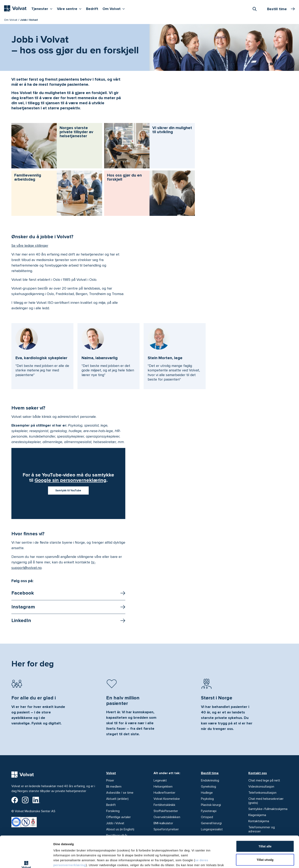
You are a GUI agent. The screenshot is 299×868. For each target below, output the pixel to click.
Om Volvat (115, 8)
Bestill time (210, 773)
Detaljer (216, 860)
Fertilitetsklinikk (164, 805)
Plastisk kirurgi (211, 805)
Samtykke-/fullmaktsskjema (268, 809)
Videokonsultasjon (261, 787)
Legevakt (160, 780)
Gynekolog (208, 787)
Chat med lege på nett (264, 780)
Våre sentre (70, 8)
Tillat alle (265, 820)
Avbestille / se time (120, 793)
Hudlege (207, 793)
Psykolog (207, 799)
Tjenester (43, 8)
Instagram (23, 607)
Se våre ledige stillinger (30, 246)
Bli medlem (114, 787)
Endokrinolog (210, 780)
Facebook (23, 593)
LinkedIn (21, 621)
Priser (110, 780)
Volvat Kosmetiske (167, 799)
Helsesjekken (163, 787)
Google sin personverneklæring (70, 480)
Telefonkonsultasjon (262, 793)
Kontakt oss (258, 773)
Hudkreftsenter (164, 793)
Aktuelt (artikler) (117, 799)
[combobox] (254, 9)
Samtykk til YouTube (68, 491)
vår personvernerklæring (91, 843)
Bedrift (92, 9)
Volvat (111, 773)
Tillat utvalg (265, 833)
